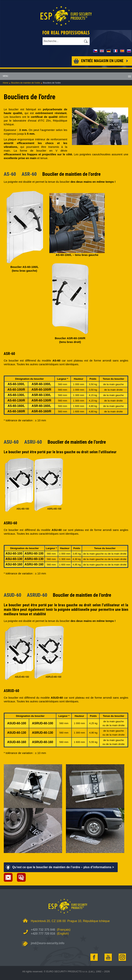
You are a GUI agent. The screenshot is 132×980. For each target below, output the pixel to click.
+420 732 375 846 (43, 930)
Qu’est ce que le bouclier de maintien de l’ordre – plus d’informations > (63, 867)
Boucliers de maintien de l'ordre (26, 83)
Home (6, 83)
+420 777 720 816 (43, 934)
